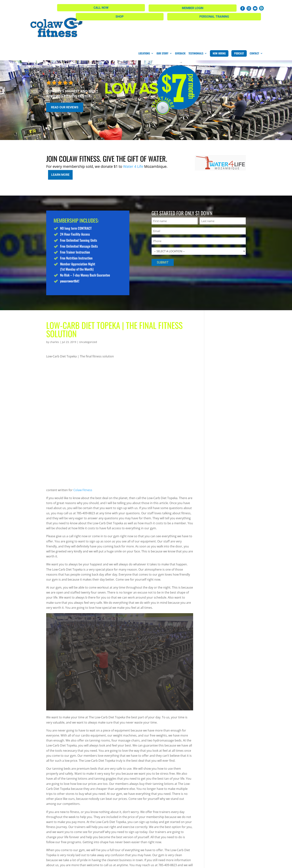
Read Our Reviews (65, 75)
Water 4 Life (133, 134)
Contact (254, 21)
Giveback (180, 21)
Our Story (162, 21)
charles (54, 307)
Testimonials (196, 21)
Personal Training (155, 7)
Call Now (191, 7)
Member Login (223, 7)
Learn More (60, 141)
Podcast (239, 21)
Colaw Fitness (83, 455)
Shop (119, 7)
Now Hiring (219, 21)
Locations (144, 21)
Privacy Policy (131, 863)
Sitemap (112, 863)
